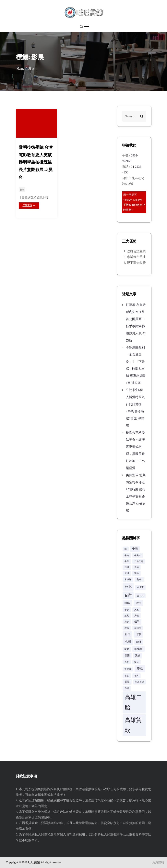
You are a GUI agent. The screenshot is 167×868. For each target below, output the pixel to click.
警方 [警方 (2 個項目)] (137, 676)
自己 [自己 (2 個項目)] (127, 676)
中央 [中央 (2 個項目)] (127, 556)
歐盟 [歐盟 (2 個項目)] (127, 649)
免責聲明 (158, 862)
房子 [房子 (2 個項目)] (127, 622)
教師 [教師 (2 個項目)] (127, 628)
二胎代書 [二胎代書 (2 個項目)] (139, 561)
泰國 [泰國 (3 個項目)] (127, 656)
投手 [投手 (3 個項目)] (137, 622)
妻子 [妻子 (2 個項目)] (127, 610)
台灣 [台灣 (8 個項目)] (128, 595)
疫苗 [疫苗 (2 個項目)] (137, 662)
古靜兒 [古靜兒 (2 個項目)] (128, 580)
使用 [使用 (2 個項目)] (127, 573)
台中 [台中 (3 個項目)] (139, 579)
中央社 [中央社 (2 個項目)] (138, 556)
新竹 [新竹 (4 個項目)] (127, 634)
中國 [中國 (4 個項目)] (135, 549)
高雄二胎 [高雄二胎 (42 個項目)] (133, 702)
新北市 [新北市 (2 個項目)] (138, 628)
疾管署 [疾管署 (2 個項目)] (128, 669)
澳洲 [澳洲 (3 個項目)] (138, 656)
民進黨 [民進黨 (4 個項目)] (138, 649)
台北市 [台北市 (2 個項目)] (140, 587)
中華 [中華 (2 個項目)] (127, 561)
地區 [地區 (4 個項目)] (127, 603)
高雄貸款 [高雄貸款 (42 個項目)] (133, 725)
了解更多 (29, 205)
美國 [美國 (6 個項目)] (140, 669)
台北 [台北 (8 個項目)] (128, 587)
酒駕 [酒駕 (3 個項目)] (127, 682)
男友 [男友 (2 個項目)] (127, 662)
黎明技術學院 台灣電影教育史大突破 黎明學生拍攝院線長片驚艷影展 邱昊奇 (36, 162)
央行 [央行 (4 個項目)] (138, 603)
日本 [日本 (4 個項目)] (138, 634)
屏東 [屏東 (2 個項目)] (137, 610)
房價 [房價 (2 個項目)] (137, 616)
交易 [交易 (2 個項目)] (137, 567)
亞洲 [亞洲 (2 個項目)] (127, 567)
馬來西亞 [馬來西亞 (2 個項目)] (139, 682)
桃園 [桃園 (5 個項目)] (128, 642)
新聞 (22, 190)
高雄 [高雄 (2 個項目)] (127, 688)
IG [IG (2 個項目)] (126, 549)
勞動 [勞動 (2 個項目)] (137, 573)
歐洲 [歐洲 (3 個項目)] (139, 642)
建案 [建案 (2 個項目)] (127, 616)
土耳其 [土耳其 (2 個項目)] (140, 596)
